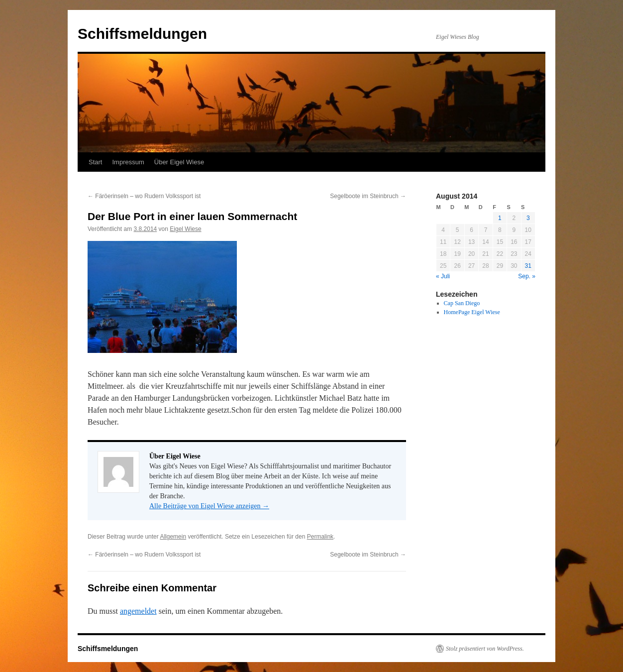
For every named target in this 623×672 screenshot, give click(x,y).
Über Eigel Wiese (179, 162)
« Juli (443, 276)
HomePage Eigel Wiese (472, 312)
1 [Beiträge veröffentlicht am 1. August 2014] (500, 218)
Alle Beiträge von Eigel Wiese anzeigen (209, 506)
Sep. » (527, 276)
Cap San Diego (462, 303)
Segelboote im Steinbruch (368, 196)
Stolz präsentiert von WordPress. (485, 649)
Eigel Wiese (185, 229)
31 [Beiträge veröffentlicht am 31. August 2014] (528, 266)
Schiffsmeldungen (142, 34)
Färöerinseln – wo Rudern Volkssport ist (144, 196)
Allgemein (173, 537)
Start (95, 162)
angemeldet (138, 611)
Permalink (320, 537)
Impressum (128, 162)
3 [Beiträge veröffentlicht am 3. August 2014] (528, 218)
